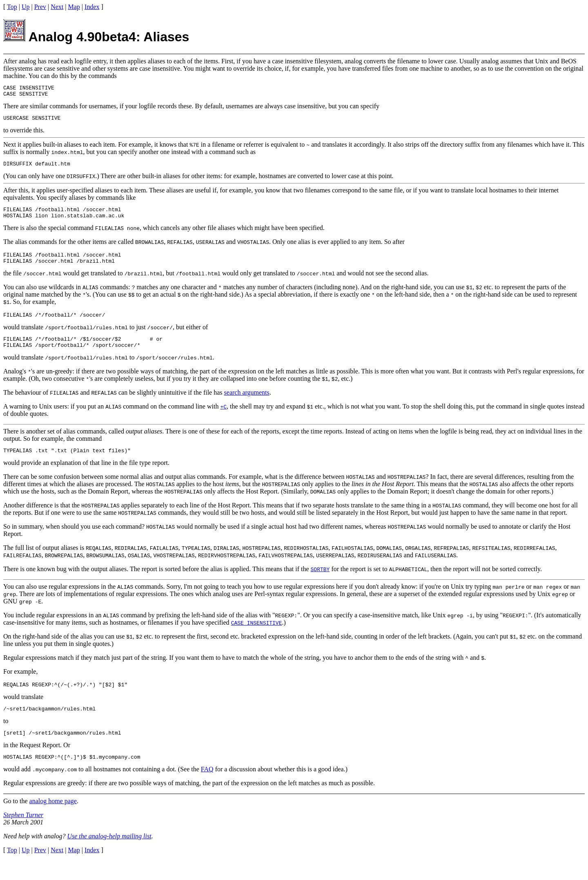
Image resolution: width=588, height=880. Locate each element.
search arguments (247, 406)
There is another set (29, 445)
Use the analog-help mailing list (109, 856)
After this (16, 195)
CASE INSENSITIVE (257, 637)
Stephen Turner (23, 834)
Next (57, 7)
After (10, 61)
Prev (40, 7)
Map (74, 7)
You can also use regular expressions (51, 601)
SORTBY (320, 584)
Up (26, 7)
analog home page (53, 821)
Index (92, 7)
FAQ (207, 789)
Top (12, 7)
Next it (12, 148)
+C (223, 420)
